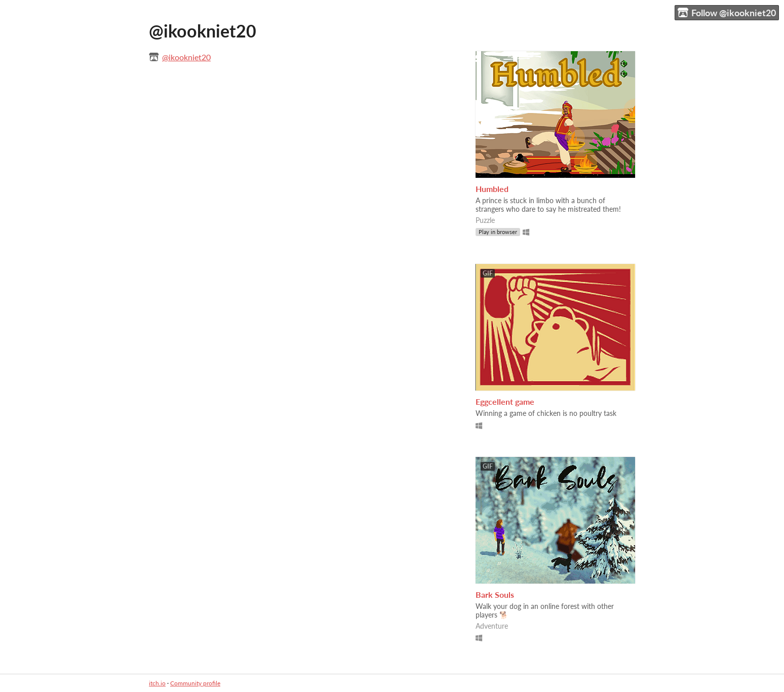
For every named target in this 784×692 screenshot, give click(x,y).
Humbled (492, 189)
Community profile (195, 683)
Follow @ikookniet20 (727, 13)
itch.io (157, 683)
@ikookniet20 (186, 57)
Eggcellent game (505, 401)
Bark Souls (495, 594)
